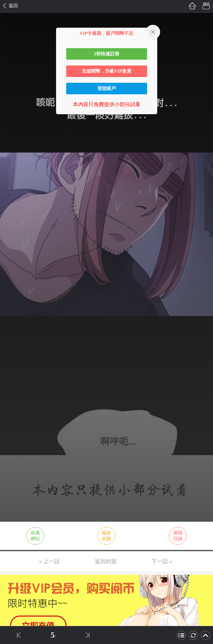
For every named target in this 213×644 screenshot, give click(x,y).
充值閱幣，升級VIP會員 (107, 71)
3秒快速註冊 (107, 54)
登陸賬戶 (107, 88)
